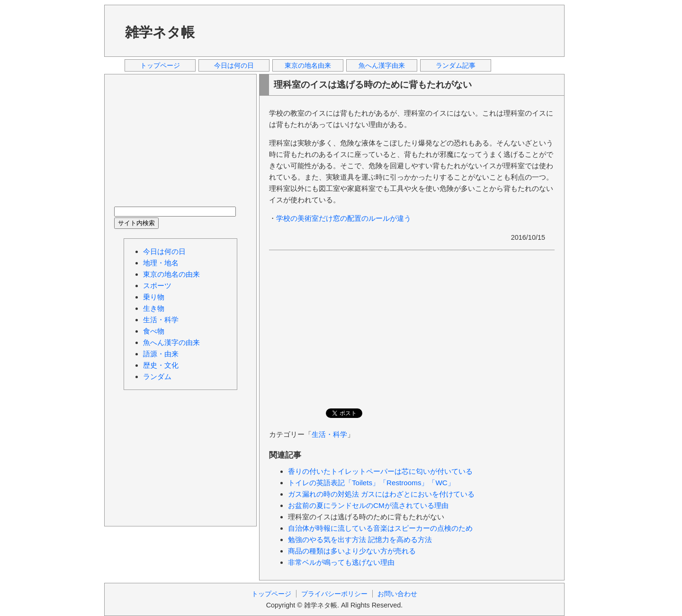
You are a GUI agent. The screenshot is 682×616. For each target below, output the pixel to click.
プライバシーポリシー (334, 594)
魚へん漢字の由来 (171, 342)
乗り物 (154, 297)
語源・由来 (161, 354)
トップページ (160, 65)
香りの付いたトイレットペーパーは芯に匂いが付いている (380, 471)
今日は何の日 (234, 65)
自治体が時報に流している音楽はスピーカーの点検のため (380, 528)
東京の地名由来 (308, 65)
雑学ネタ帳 (160, 32)
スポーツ (157, 285)
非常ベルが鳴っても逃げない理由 (341, 562)
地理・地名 (161, 263)
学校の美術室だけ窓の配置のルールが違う (344, 218)
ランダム (157, 376)
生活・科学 (329, 434)
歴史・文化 (161, 365)
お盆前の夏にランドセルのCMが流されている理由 (368, 505)
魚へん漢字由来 (382, 65)
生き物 (154, 308)
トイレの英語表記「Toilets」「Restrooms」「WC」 (371, 483)
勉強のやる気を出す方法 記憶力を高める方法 (360, 539)
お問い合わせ (397, 594)
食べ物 (154, 331)
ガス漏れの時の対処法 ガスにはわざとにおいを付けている (381, 494)
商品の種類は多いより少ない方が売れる (352, 551)
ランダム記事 (456, 65)
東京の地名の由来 (171, 274)
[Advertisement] (383, 30)
